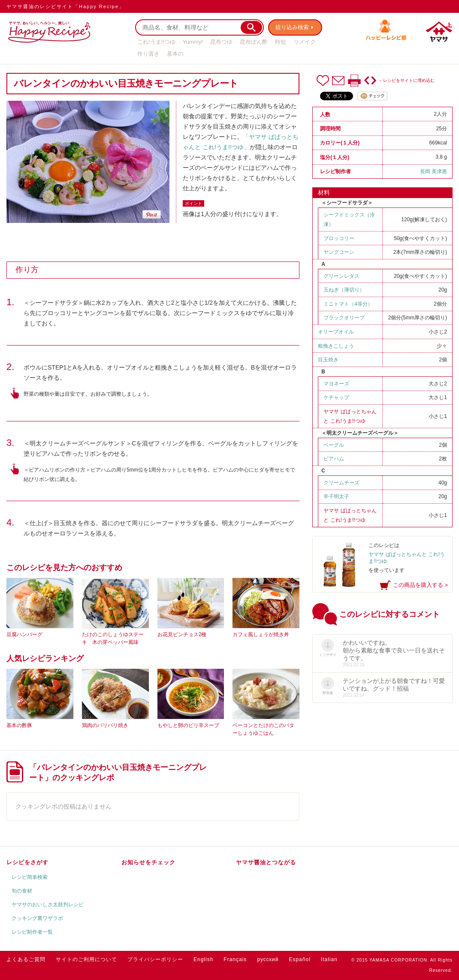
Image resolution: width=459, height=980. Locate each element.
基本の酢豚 (19, 725)
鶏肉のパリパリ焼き (105, 725)
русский (268, 959)
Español (299, 959)
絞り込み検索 (292, 27)
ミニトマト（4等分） (348, 304)
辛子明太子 (336, 496)
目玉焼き (328, 360)
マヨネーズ (336, 384)
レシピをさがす (27, 862)
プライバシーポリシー (155, 959)
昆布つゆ (221, 42)
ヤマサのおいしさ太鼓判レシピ (48, 905)
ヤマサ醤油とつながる (266, 862)
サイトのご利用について (86, 959)
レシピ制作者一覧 (32, 932)
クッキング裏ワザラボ (37, 918)
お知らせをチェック (148, 862)
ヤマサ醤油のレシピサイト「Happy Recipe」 (65, 6)
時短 (281, 42)
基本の (175, 54)
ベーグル (334, 445)
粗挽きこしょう (336, 346)
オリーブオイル (336, 332)
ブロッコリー (339, 238)
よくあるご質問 (26, 959)
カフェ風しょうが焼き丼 (261, 634)
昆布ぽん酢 (254, 42)
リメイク (305, 42)
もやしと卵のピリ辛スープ (188, 725)
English (203, 959)
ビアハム (334, 459)
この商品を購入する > (420, 585)
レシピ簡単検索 (30, 877)
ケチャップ (336, 397)
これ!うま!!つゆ (156, 42)
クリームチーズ (341, 483)
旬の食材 (22, 891)
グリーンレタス (341, 276)
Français (235, 959)
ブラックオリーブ (344, 318)
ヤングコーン (339, 252)
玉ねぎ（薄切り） (344, 290)
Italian (329, 959)
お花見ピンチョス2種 (182, 634)
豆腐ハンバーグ (24, 634)
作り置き (148, 54)
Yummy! (193, 42)
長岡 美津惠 (433, 171)
